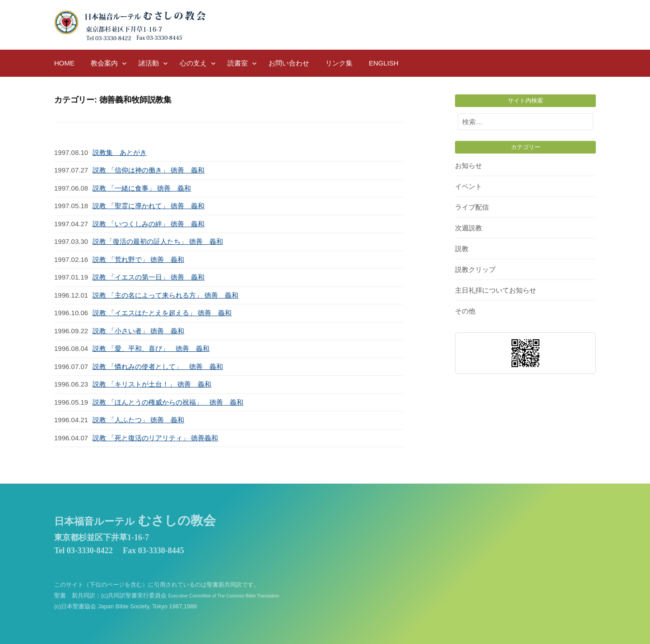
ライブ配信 (472, 207)
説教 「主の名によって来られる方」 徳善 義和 (165, 295)
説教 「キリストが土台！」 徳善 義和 (152, 384)
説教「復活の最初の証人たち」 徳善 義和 (158, 241)
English (384, 63)
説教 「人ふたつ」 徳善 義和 (138, 420)
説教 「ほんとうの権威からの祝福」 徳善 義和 (168, 402)
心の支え (193, 63)
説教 (462, 249)
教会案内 (104, 63)
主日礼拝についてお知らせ (496, 290)
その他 (465, 311)
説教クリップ (475, 269)
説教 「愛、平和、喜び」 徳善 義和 (151, 348)
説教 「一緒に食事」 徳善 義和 (142, 188)
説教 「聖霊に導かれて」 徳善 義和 (149, 206)
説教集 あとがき (120, 152)
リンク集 (339, 63)
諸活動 (149, 63)
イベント (469, 186)
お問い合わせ (289, 63)
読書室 (238, 63)
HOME (64, 63)
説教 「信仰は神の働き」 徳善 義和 (149, 170)
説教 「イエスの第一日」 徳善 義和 (149, 277)
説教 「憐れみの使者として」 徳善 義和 (158, 366)
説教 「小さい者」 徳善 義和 (138, 331)
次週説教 (469, 228)
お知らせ (469, 166)
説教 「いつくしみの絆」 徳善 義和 (149, 224)
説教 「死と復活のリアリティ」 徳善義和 (155, 438)
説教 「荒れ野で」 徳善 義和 (138, 259)
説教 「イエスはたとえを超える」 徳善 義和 (162, 313)
